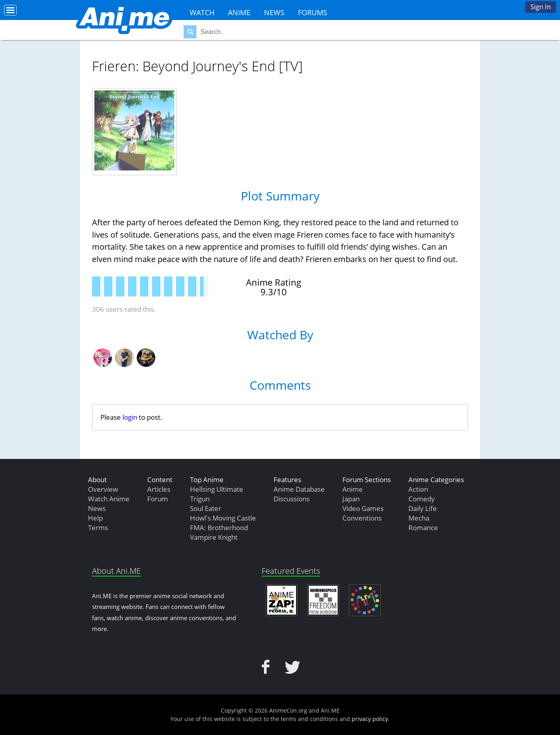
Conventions (362, 518)
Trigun (200, 499)
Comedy (422, 499)
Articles (159, 489)
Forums (313, 12)
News (274, 12)
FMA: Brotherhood (219, 528)
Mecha (419, 518)
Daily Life (423, 508)
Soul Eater (206, 508)
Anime (239, 12)
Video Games (363, 508)
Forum (158, 499)
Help (95, 518)
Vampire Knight (214, 537)
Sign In (541, 7)
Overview (103, 489)
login (130, 417)
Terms (98, 528)
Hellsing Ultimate (217, 489)
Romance (423, 528)
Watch (202, 12)
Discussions (292, 499)
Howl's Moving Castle (223, 518)
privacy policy (370, 719)
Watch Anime (109, 499)
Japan (351, 499)
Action (418, 489)
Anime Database (299, 489)
